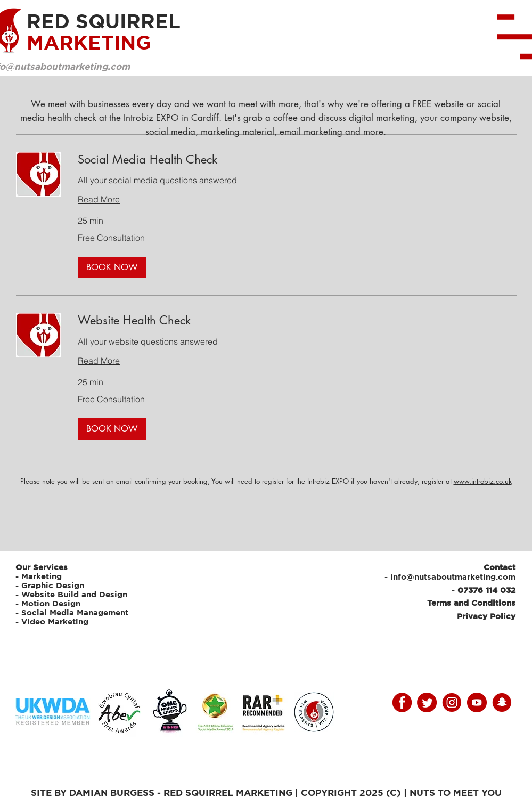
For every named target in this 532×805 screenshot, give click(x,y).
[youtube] (477, 702)
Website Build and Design (74, 594)
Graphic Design (53, 585)
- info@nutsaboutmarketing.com (450, 577)
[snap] (502, 702)
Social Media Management (76, 612)
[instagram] (452, 702)
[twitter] (427, 702)
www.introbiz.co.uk (483, 481)
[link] (297, 160)
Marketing (42, 576)
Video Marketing (55, 621)
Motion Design (51, 603)
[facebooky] (402, 702)
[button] (112, 267)
